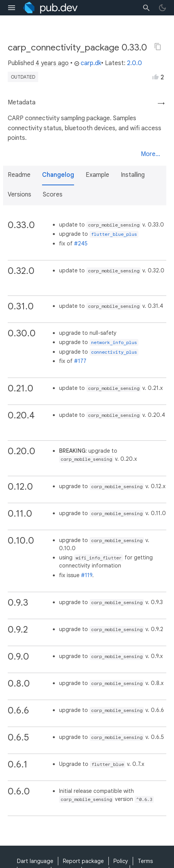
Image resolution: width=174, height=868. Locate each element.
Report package (83, 861)
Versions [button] (19, 195)
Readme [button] (19, 175)
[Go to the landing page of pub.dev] (50, 8)
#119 (87, 575)
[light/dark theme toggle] (162, 8)
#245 (81, 243)
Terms (145, 861)
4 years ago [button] (52, 63)
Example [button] (97, 175)
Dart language (35, 861)
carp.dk (88, 63)
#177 (80, 361)
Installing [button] (133, 175)
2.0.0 (134, 63)
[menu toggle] (12, 8)
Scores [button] (53, 195)
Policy (121, 861)
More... (150, 154)
